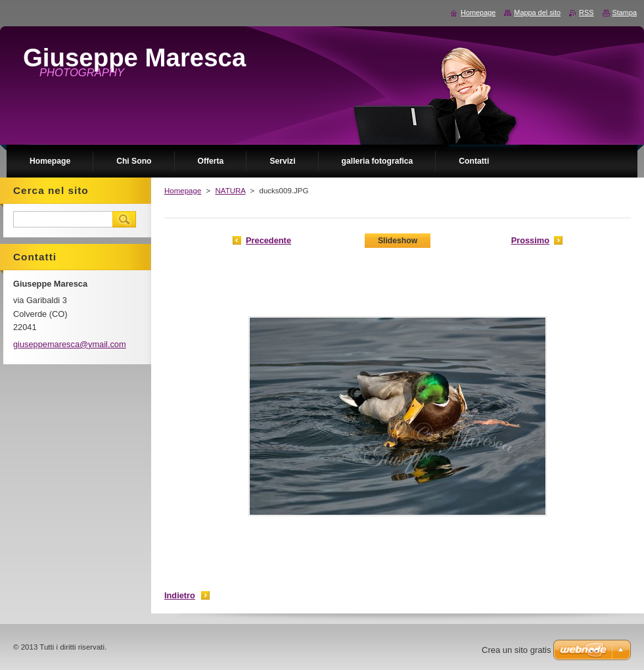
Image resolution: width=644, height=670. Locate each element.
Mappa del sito (537, 12)
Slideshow (398, 241)
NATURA (230, 191)
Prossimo (530, 240)
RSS (586, 12)
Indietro (180, 595)
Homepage (183, 191)
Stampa (625, 12)
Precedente (268, 240)
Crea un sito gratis (517, 650)
